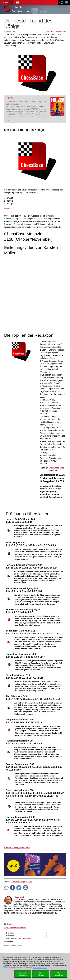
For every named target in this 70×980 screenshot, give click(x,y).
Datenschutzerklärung (40, 968)
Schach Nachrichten (20, 9)
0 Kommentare (60, 31)
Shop (5, 2)
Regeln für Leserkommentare (15, 928)
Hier (4, 966)
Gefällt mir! (49, 31)
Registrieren (27, 938)
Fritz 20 (9, 98)
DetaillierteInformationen (23, 974)
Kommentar (9, 942)
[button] (18, 2)
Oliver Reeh (19, 897)
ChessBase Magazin (19, 882)
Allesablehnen (41, 974)
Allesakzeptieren (59, 974)
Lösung (7, 208)
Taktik (30, 882)
